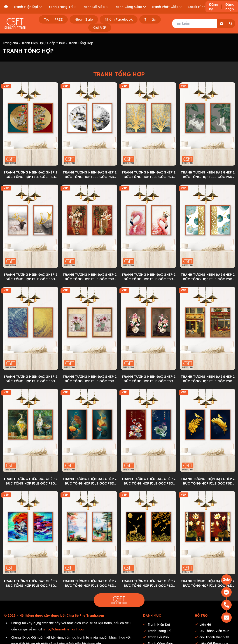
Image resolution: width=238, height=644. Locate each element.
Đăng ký (214, 7)
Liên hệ (203, 625)
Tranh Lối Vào (156, 637)
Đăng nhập (230, 7)
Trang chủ (10, 43)
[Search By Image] (222, 24)
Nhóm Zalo (84, 19)
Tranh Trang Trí (157, 631)
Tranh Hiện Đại (33, 43)
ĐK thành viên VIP (212, 631)
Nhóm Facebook (119, 19)
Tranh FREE (53, 19)
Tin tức (150, 19)
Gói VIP (100, 27)
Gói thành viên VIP (212, 637)
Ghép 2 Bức (56, 43)
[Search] (231, 24)
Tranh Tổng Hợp (81, 43)
